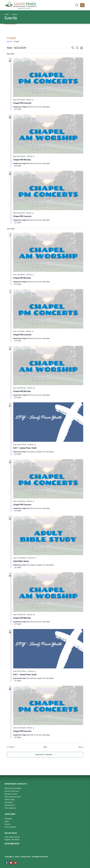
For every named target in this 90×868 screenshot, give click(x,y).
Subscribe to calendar (44, 755)
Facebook (7, 863)
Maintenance (10, 805)
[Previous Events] (11, 747)
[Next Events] (81, 747)
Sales (7, 821)
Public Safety (10, 799)
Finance (8, 824)
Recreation (9, 802)
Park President (10, 827)
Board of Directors (12, 791)
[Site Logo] (21, 5)
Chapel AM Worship (22, 160)
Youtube (11, 863)
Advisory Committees (13, 788)
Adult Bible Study (21, 561)
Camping (8, 818)
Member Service (11, 794)
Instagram (15, 863)
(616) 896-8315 (12, 844)
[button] (77, 5)
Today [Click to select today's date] (45, 747)
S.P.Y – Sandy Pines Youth (25, 448)
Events (9, 41)
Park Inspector (10, 808)
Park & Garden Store (13, 797)
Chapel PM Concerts (22, 103)
